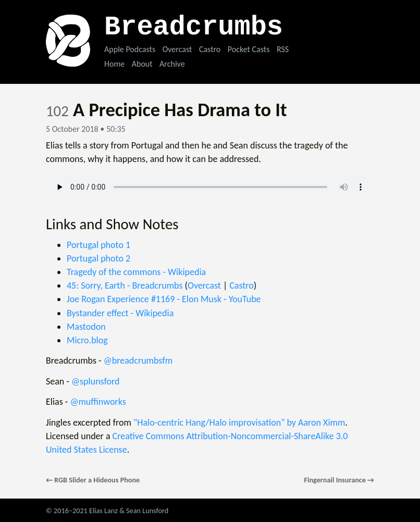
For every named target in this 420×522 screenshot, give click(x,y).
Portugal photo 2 (98, 258)
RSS (283, 49)
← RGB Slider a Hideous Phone (93, 480)
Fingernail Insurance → (339, 480)
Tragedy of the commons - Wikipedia (136, 272)
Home (114, 64)
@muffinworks (98, 402)
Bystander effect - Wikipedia (120, 313)
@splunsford (96, 381)
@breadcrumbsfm (138, 361)
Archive (172, 64)
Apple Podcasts (130, 49)
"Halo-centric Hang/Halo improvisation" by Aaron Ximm (239, 422)
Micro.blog (87, 340)
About (142, 64)
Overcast (177, 49)
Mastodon (86, 327)
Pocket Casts (249, 49)
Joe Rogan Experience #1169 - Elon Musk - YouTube (164, 299)
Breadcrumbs (194, 27)
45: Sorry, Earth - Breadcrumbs (125, 285)
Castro (210, 49)
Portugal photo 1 (98, 245)
